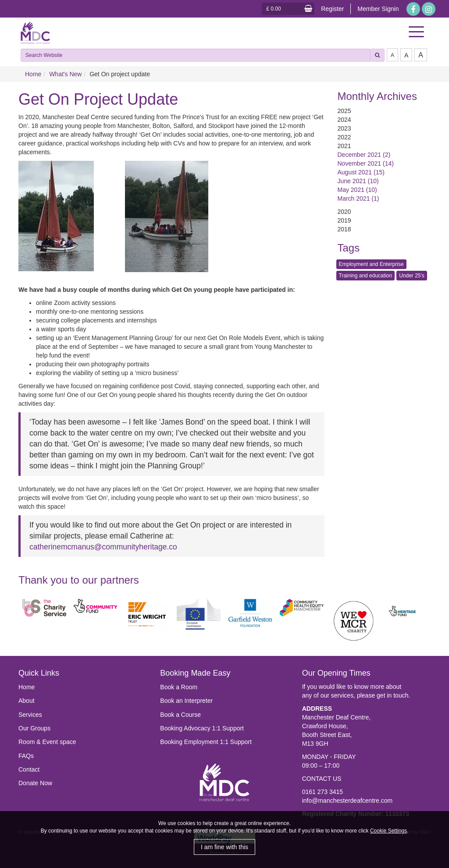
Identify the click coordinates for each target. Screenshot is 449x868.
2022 (344, 137)
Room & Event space (47, 742)
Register (332, 9)
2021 (344, 146)
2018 (344, 229)
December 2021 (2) (364, 155)
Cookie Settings (388, 831)
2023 (344, 128)
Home (33, 74)
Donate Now (35, 783)
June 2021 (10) (358, 181)
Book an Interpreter (186, 701)
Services (30, 715)
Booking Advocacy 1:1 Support (202, 728)
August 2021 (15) (361, 172)
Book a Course (180, 715)
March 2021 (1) (358, 198)
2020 (344, 212)
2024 (344, 120)
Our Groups (34, 728)
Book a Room (179, 687)
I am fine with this (224, 847)
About (27, 701)
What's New (65, 74)
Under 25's (412, 276)
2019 (344, 220)
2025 (344, 111)
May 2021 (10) (357, 190)
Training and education (366, 276)
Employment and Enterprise (371, 264)
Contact (29, 769)
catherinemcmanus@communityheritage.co (103, 547)
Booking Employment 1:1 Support (206, 742)
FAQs (26, 756)
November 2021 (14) (366, 163)
